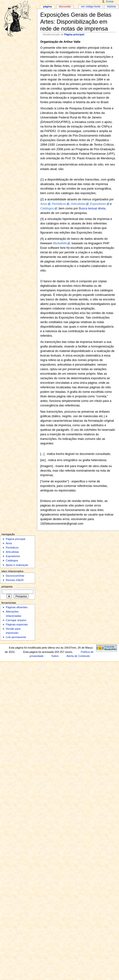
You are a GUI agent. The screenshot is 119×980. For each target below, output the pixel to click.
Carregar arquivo (16, 620)
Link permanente (16, 637)
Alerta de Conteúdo (78, 656)
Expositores (13, 556)
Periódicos (12, 548)
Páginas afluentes (17, 607)
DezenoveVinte (15, 576)
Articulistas (12, 552)
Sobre (55, 656)
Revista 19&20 (15, 580)
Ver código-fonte (91, 6)
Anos (9, 543)
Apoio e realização (17, 565)
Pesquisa (7, 586)
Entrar (110, 1)
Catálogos (12, 560)
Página (47, 6)
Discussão (65, 6)
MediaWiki (60, 243)
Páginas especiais (17, 624)
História (111, 6)
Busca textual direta (92, 208)
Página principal (74, 34)
